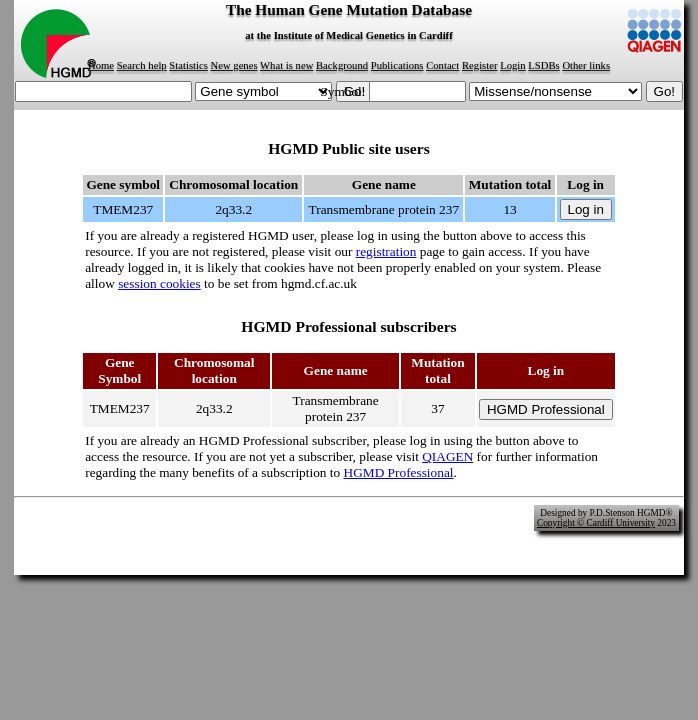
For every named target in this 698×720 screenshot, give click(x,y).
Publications (397, 65)
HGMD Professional (399, 472)
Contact (442, 65)
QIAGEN (447, 456)
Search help (142, 65)
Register (480, 65)
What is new (286, 65)
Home (101, 65)
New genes (234, 65)
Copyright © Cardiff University (596, 523)
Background (342, 65)
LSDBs (543, 65)
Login (512, 65)
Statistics (188, 65)
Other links (586, 65)
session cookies (159, 283)
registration (386, 251)
